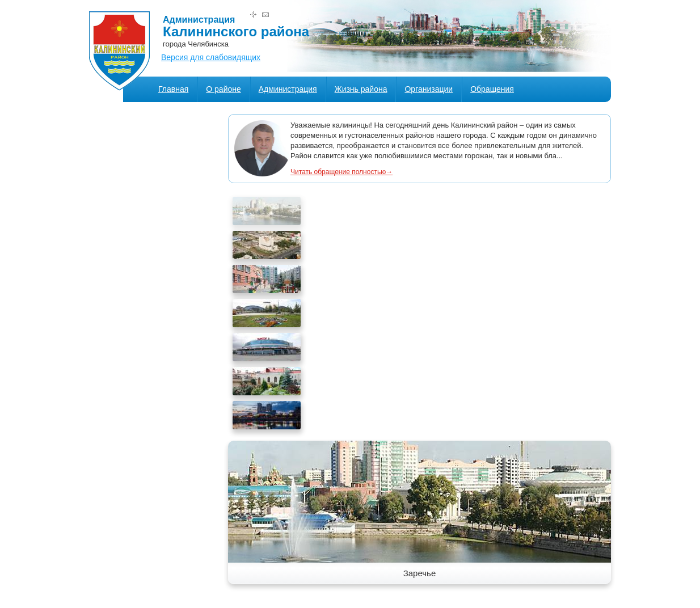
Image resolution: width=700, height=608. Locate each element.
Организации (429, 89)
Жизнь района (361, 89)
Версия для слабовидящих (211, 57)
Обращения (492, 89)
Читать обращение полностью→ (341, 172)
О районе (223, 89)
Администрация (288, 89)
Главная (173, 89)
